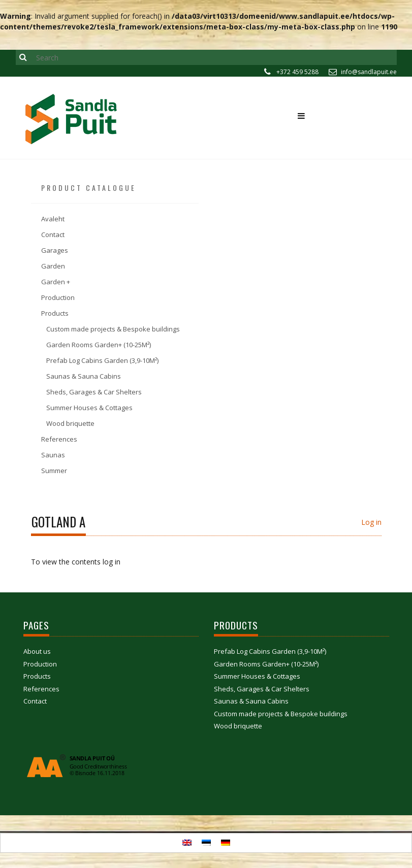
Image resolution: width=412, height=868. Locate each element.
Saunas (53, 455)
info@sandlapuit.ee (369, 72)
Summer (54, 471)
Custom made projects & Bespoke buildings (113, 329)
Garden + (56, 282)
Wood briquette (70, 423)
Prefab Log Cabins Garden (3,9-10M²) (102, 360)
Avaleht (53, 219)
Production (58, 297)
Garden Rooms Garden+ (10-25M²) (99, 345)
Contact (53, 235)
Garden (53, 266)
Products (55, 313)
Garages (55, 250)
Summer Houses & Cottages (89, 408)
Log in (371, 522)
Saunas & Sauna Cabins (84, 376)
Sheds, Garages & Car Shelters (94, 392)
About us (37, 651)
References (59, 439)
